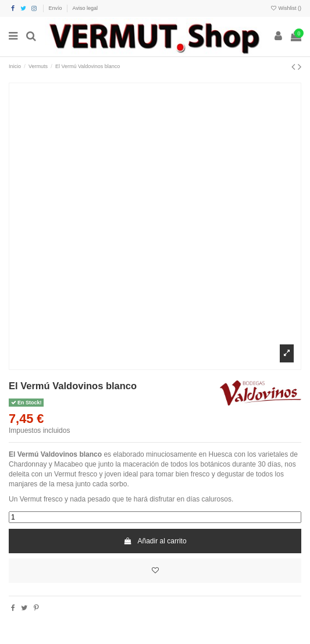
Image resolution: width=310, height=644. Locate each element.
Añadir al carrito (155, 541)
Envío (56, 8)
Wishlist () (286, 8)
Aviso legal (85, 8)
